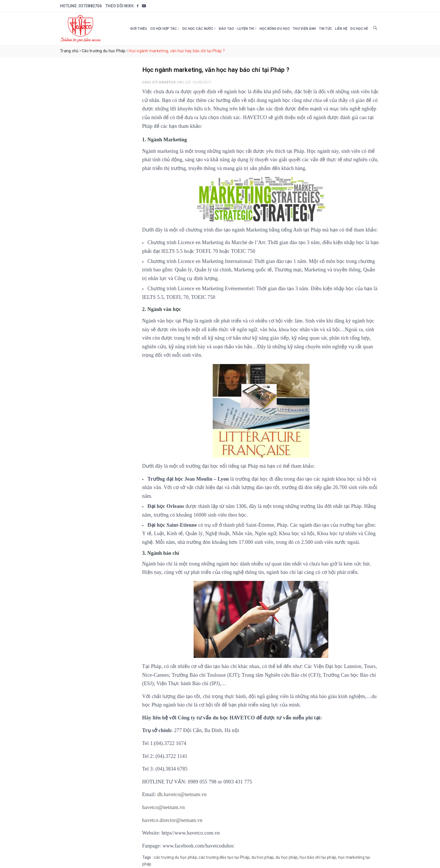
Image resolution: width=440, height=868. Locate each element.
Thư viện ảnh (304, 29)
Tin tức (326, 29)
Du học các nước (199, 29)
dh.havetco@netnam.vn (182, 794)
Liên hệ (341, 29)
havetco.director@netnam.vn (172, 820)
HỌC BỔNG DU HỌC (275, 29)
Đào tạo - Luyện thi (238, 29)
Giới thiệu (139, 29)
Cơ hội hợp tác (165, 29)
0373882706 (90, 6)
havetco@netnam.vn (164, 807)
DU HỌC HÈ (359, 29)
